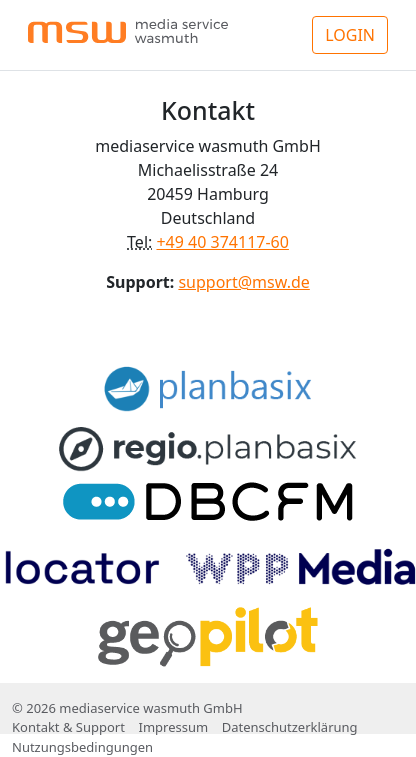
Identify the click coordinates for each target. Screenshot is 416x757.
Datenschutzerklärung (290, 727)
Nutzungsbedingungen (82, 747)
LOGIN (350, 35)
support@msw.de (243, 282)
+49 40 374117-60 (222, 242)
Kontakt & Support (68, 727)
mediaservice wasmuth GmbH (150, 708)
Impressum (173, 727)
